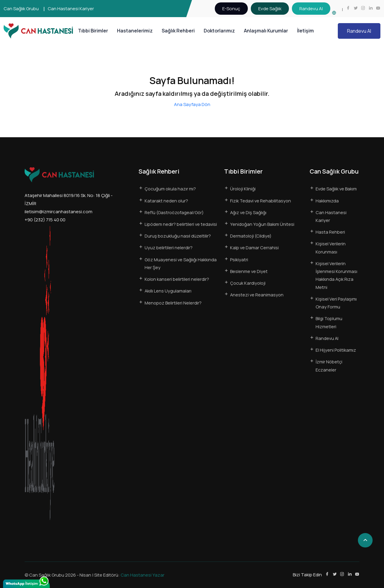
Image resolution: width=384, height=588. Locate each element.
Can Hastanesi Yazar (142, 575)
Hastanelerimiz (135, 31)
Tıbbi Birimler (93, 31)
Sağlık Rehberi (178, 31)
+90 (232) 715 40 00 (45, 220)
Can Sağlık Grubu (21, 9)
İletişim (305, 31)
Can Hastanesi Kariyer (71, 9)
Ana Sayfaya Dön (192, 104)
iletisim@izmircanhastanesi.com (58, 212)
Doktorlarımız (219, 31)
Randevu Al (359, 31)
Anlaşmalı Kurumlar (266, 31)
